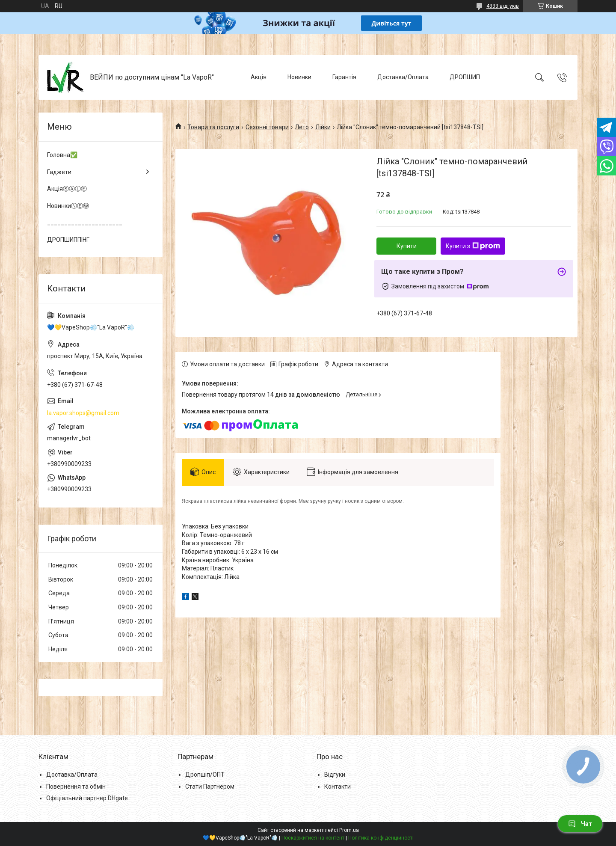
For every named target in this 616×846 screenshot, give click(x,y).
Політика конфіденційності (381, 838)
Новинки (299, 77)
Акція (259, 77)
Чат (580, 824)
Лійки (323, 127)
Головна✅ (62, 155)
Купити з (473, 246)
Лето (302, 127)
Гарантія (344, 77)
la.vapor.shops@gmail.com (83, 413)
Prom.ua (349, 830)
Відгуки (335, 775)
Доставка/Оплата (403, 77)
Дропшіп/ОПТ (205, 775)
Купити (407, 246)
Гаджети (59, 172)
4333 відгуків (503, 6)
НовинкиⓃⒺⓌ (68, 206)
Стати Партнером (210, 787)
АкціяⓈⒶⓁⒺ (67, 189)
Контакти (338, 787)
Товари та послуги (213, 127)
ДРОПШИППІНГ (68, 240)
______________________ (85, 223)
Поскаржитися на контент (313, 838)
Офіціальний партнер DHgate (87, 798)
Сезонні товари (267, 127)
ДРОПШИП (465, 77)
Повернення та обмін (76, 787)
